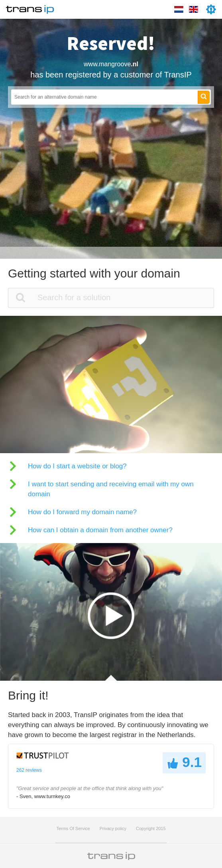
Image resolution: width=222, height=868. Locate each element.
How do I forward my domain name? (82, 512)
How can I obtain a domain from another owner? (100, 530)
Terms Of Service (73, 828)
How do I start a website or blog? (77, 466)
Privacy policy (113, 828)
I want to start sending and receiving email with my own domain (111, 489)
